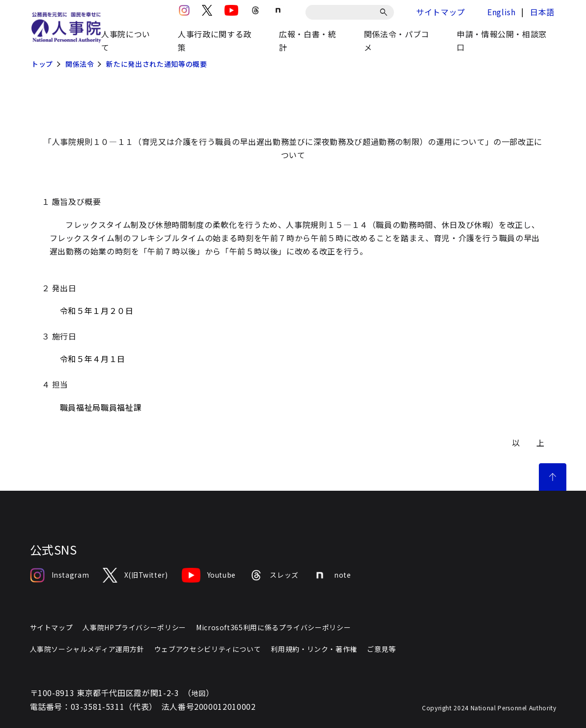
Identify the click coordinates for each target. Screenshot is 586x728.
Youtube (209, 575)
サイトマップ (441, 12)
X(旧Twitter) (135, 575)
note (332, 575)
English (501, 12)
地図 (199, 693)
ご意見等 (381, 649)
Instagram (60, 575)
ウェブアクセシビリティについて (208, 649)
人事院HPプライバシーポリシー (134, 627)
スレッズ (274, 575)
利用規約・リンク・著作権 (314, 649)
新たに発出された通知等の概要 (156, 64)
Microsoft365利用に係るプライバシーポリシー (273, 627)
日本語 (542, 12)
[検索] (385, 12)
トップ (42, 64)
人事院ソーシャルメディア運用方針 (87, 649)
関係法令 (80, 64)
